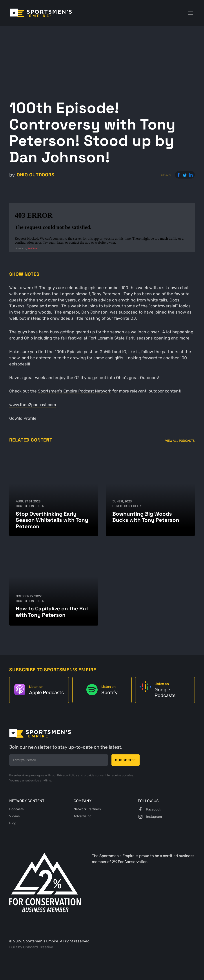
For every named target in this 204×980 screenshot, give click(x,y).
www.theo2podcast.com (33, 405)
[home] (41, 13)
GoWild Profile (23, 418)
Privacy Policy (67, 775)
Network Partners (87, 809)
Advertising (83, 816)
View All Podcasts (180, 441)
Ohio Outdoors (36, 175)
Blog (13, 823)
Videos (15, 816)
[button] (189, 13)
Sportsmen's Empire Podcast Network (75, 391)
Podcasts (16, 809)
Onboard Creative (38, 947)
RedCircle (33, 249)
